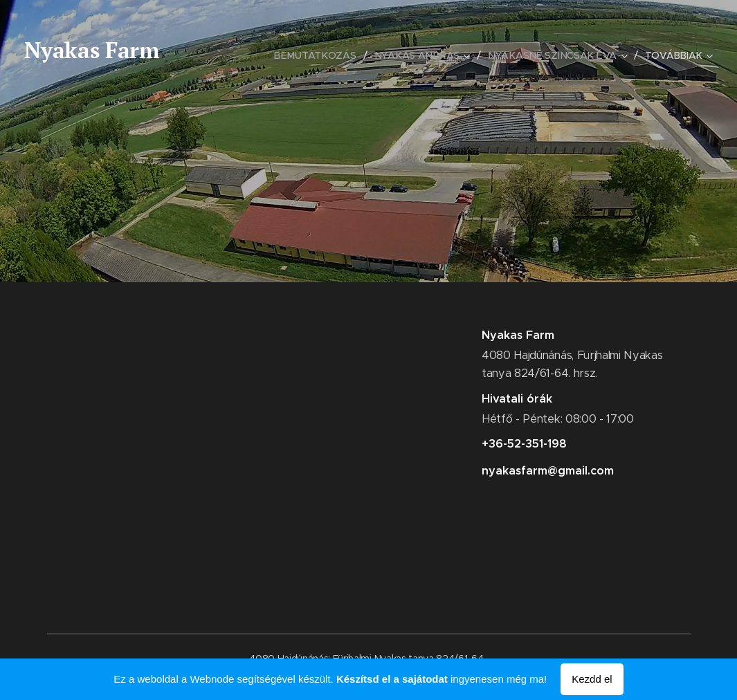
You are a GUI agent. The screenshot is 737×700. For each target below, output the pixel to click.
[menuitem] (320, 55)
